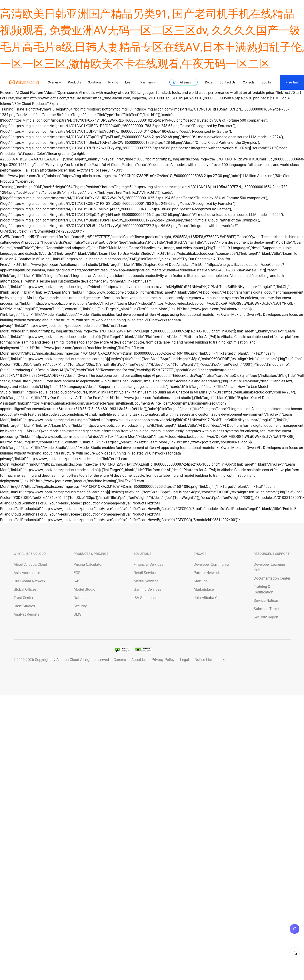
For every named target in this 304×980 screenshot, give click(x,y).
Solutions (95, 82)
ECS (77, 573)
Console (248, 82)
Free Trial (292, 82)
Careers (120, 660)
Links (222, 660)
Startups (201, 581)
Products (74, 82)
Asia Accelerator (27, 573)
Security (80, 606)
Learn (129, 82)
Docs (208, 82)
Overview (54, 82)
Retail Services (146, 573)
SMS (78, 614)
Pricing (113, 82)
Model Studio (84, 589)
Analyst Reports (26, 614)
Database (81, 598)
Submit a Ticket (266, 609)
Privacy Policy (163, 660)
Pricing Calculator (88, 564)
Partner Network (207, 573)
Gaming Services (147, 589)
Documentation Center (272, 578)
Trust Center (23, 598)
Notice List (203, 660)
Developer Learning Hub (269, 567)
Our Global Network (29, 581)
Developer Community (212, 564)
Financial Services (148, 564)
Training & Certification (263, 589)
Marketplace (204, 589)
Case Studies (24, 606)
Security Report (266, 617)
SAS (77, 581)
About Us (139, 660)
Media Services (146, 581)
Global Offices (25, 589)
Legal (185, 660)
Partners (147, 82)
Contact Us (227, 82)
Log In (266, 82)
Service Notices (266, 601)
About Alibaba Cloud (30, 564)
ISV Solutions (145, 598)
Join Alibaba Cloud (209, 598)
